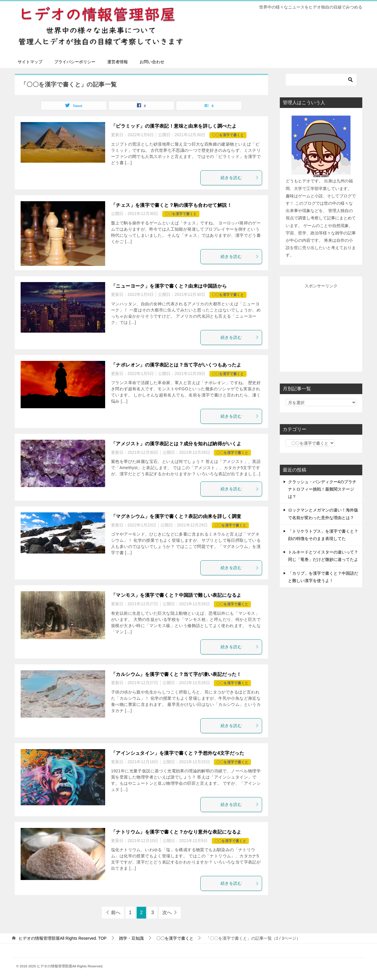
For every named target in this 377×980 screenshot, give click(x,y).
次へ (167, 912)
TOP (63, 938)
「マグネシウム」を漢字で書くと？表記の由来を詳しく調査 (176, 516)
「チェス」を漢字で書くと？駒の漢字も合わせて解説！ (171, 205)
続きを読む (240, 178)
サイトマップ (30, 62)
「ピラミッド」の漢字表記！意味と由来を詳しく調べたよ (174, 126)
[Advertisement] (330, 327)
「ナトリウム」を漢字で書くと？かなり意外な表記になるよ (176, 832)
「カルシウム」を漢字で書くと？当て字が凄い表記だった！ (176, 674)
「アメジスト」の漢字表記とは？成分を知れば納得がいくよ (176, 444)
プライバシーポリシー (75, 62)
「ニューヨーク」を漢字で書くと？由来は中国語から (169, 286)
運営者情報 (118, 62)
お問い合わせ (152, 62)
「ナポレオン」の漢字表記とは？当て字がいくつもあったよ (176, 365)
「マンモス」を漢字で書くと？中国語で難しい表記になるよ (176, 595)
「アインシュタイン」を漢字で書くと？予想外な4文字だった (178, 753)
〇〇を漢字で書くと (228, 135)
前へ (116, 912)
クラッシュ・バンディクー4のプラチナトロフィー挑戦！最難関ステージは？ (322, 489)
